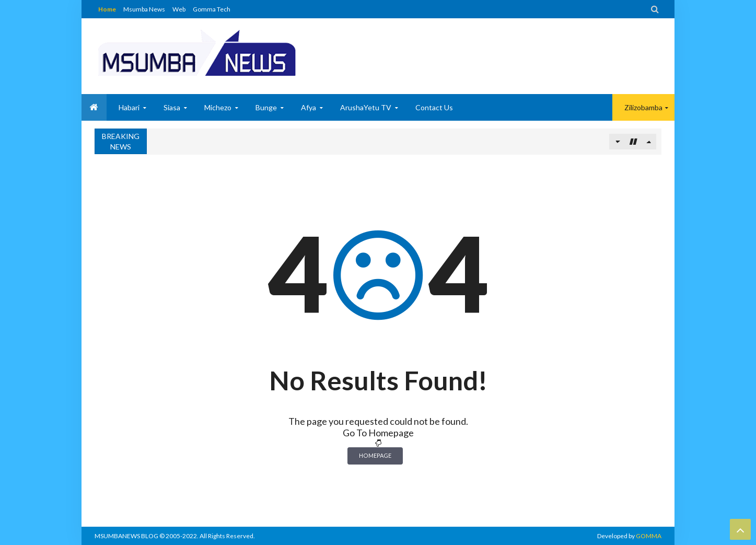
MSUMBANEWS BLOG (126, 536)
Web (179, 9)
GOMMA (649, 536)
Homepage (375, 455)
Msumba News (144, 9)
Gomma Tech (212, 9)
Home (107, 9)
